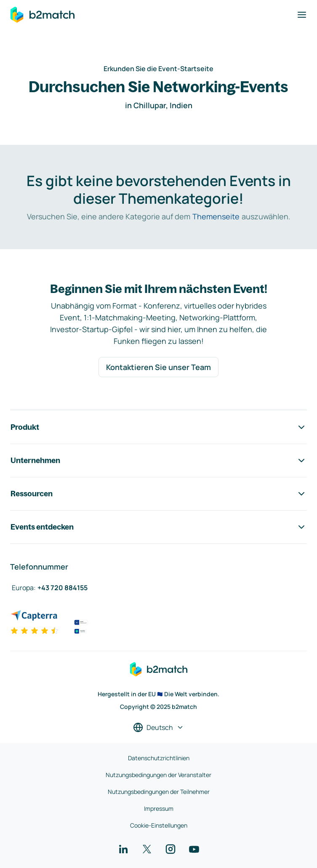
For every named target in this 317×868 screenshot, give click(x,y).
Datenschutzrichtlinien (159, 758)
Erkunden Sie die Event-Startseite (158, 69)
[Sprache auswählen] (158, 727)
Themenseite (216, 216)
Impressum (159, 808)
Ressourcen (158, 494)
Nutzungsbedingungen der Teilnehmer (159, 792)
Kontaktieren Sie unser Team (158, 367)
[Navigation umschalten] (302, 15)
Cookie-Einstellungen (159, 825)
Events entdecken (158, 527)
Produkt (158, 427)
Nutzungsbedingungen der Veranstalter (158, 775)
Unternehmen (158, 461)
